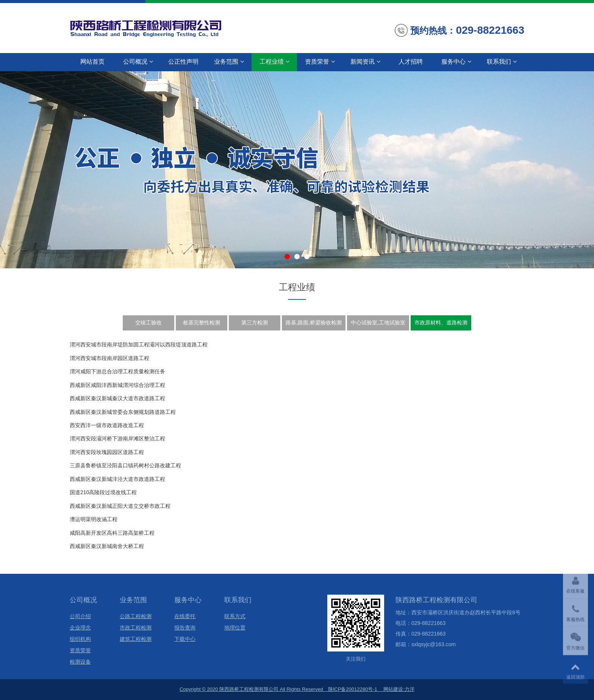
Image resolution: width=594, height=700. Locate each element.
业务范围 (229, 62)
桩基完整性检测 (202, 323)
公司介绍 (80, 616)
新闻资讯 (365, 62)
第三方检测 (255, 323)
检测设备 (80, 662)
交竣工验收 (148, 323)
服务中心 (456, 62)
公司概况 (138, 62)
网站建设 (393, 689)
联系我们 (502, 62)
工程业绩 (274, 62)
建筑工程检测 (136, 639)
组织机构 (80, 639)
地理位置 (235, 628)
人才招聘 (411, 62)
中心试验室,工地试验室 (378, 323)
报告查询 (185, 628)
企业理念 (80, 628)
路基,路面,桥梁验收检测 (314, 323)
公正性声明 (183, 62)
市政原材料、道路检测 (441, 323)
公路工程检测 (136, 616)
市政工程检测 (136, 628)
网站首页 (92, 62)
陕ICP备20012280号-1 (353, 689)
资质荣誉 (320, 62)
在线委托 (185, 616)
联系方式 (235, 616)
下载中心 (185, 639)
